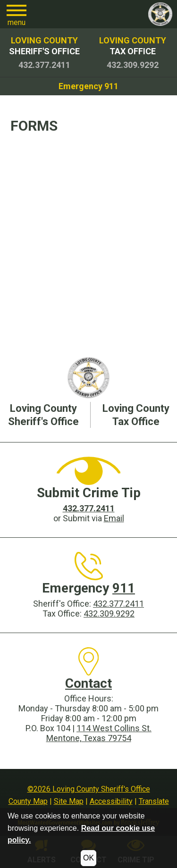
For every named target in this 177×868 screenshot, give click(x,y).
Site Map (69, 801)
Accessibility (111, 801)
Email (114, 518)
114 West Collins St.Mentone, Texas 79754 (99, 733)
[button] (17, 14)
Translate (154, 801)
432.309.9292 (109, 613)
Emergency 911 (88, 86)
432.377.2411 (118, 604)
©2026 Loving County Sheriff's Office (89, 789)
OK (88, 858)
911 (124, 588)
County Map (28, 801)
